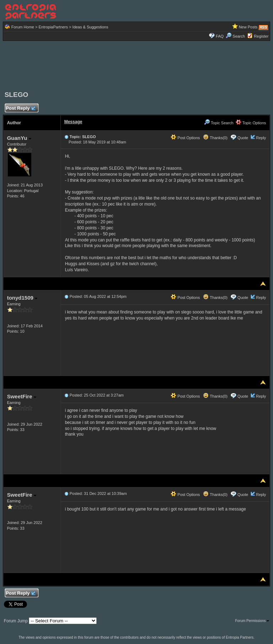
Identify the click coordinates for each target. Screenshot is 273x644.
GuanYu (19, 138)
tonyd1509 (22, 298)
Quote (243, 138)
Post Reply (21, 108)
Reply (261, 138)
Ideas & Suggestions (90, 27)
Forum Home (23, 27)
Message (73, 122)
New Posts (248, 27)
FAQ (220, 36)
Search (235, 36)
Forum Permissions (252, 621)
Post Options (185, 138)
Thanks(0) (215, 138)
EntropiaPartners (53, 27)
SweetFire (22, 396)
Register (261, 36)
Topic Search (219, 123)
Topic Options (251, 123)
